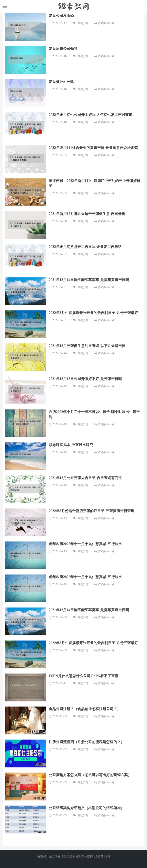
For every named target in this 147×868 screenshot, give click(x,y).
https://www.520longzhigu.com (73, 6)
